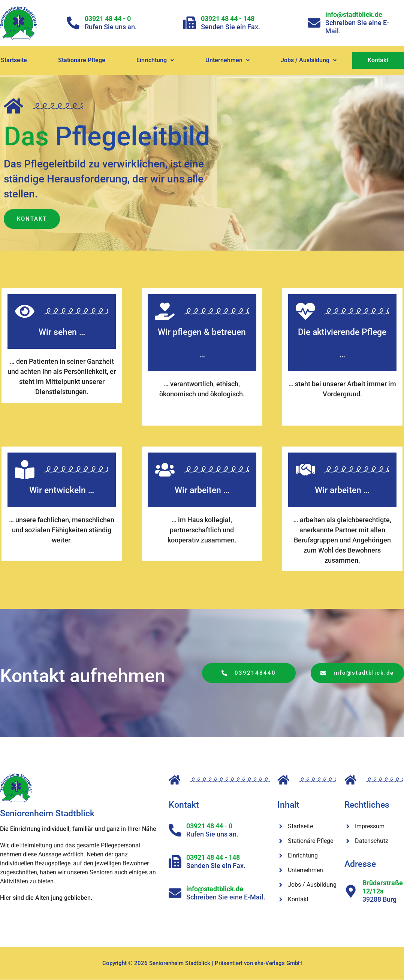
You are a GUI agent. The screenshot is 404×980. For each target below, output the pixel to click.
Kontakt (379, 60)
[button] (156, 60)
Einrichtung (156, 60)
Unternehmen (228, 60)
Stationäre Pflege (82, 60)
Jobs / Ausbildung (309, 60)
